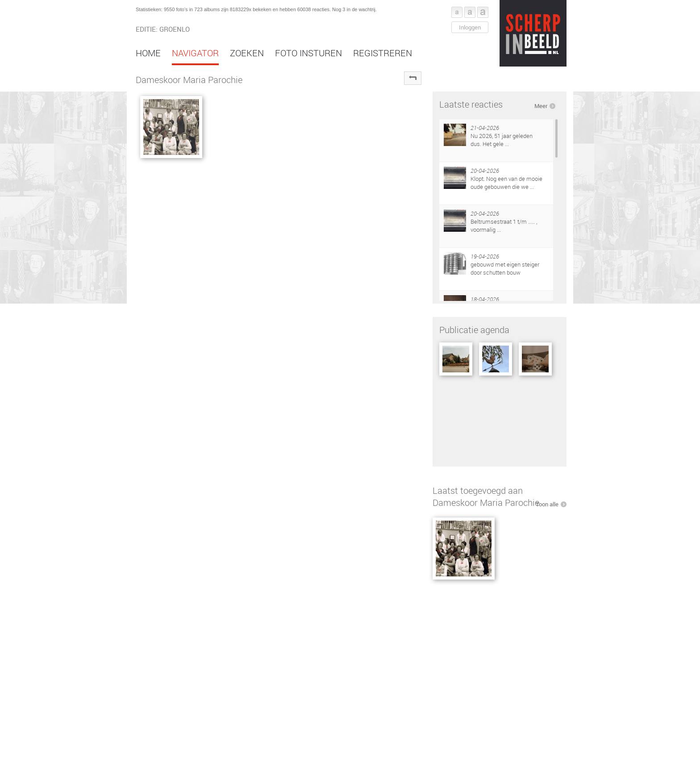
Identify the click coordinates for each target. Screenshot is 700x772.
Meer (541, 106)
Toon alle (547, 504)
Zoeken (247, 53)
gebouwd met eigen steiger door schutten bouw (505, 268)
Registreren (383, 53)
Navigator (195, 53)
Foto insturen (308, 53)
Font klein (457, 12)
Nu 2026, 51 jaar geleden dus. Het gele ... (502, 140)
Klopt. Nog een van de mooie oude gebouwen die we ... (506, 183)
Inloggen (470, 27)
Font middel (470, 12)
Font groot (483, 12)
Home (148, 53)
